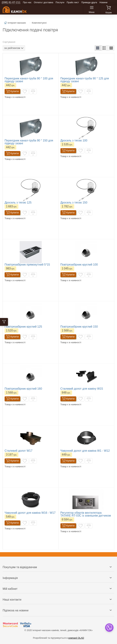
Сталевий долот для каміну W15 (82, 389)
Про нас (27, 2)
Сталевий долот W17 (18, 451)
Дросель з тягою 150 (74, 203)
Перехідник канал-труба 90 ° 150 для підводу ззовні (29, 142)
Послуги (60, 2)
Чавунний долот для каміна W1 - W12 (85, 451)
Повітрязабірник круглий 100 (79, 265)
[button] (98, 48)
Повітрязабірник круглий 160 (23, 389)
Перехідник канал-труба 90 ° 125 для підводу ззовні (85, 80)
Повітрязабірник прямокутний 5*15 (27, 265)
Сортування (9, 42)
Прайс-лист (73, 2)
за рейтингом (12, 48)
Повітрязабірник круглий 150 (79, 327)
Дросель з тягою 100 (74, 140)
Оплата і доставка (44, 2)
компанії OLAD (76, 638)
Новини (103, 2)
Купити (12, 91)
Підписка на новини (16, 610)
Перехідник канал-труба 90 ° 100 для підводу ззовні (29, 80)
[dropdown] (109, 628)
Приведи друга (89, 2)
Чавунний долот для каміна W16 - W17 (30, 513)
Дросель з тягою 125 (18, 203)
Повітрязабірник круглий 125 (23, 327)
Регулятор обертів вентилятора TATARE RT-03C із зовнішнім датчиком (86, 514)
